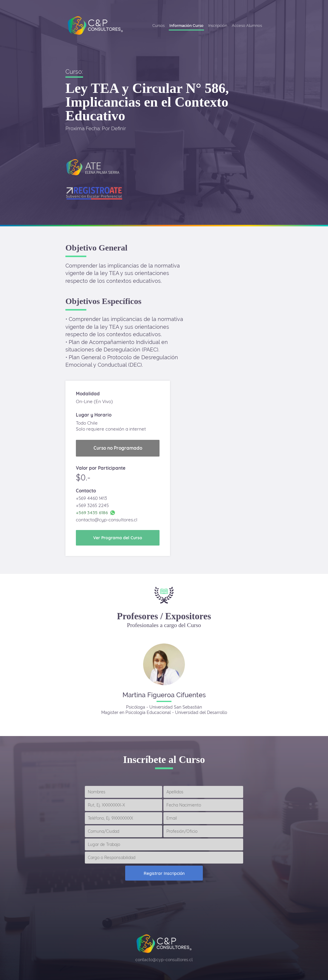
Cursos (158, 26)
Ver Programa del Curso (118, 538)
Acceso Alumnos (247, 26)
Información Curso (186, 26)
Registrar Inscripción (164, 873)
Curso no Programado (118, 448)
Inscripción (218, 26)
